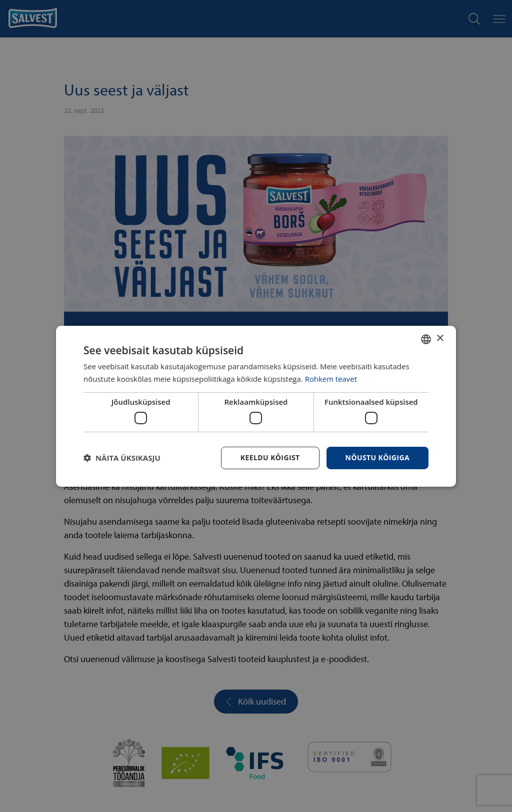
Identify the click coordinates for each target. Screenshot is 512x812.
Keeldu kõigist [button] (270, 457)
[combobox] (426, 339)
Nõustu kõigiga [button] (377, 457)
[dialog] (256, 406)
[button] (122, 458)
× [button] (440, 339)
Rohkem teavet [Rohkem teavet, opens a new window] (331, 379)
